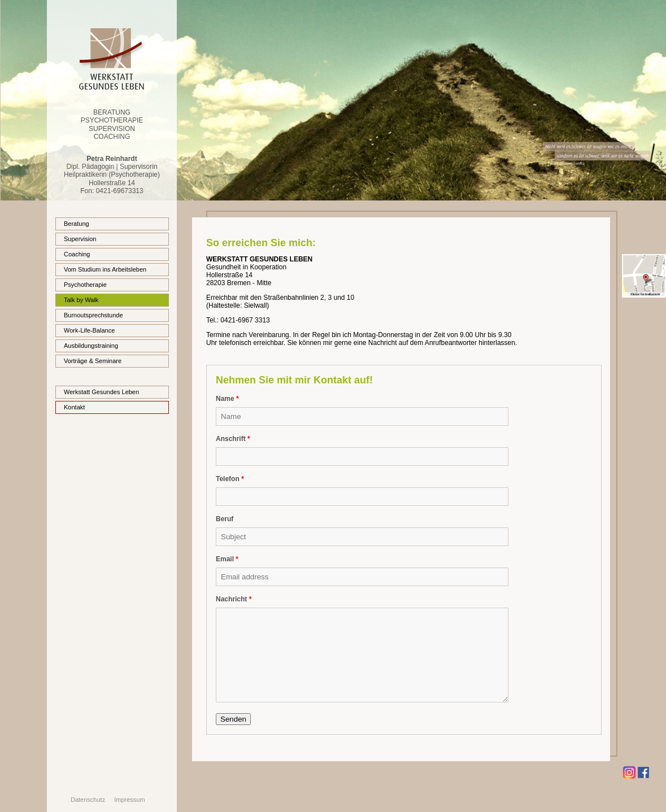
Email (227, 559)
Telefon (230, 479)
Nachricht (234, 599)
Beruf (225, 519)
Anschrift (233, 439)
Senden (233, 719)
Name (227, 399)
